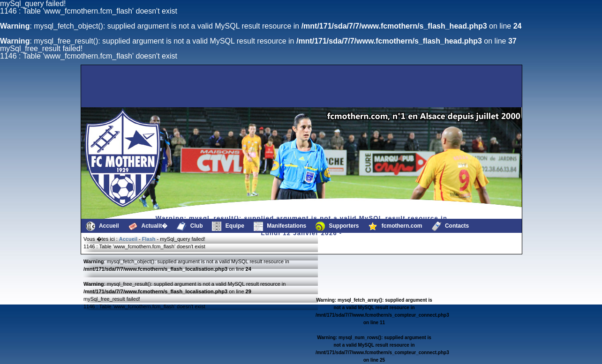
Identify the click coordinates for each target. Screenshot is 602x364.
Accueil (102, 226)
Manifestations (280, 226)
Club (190, 226)
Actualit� (148, 226)
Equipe (228, 226)
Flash (149, 239)
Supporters (337, 226)
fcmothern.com (395, 226)
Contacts (451, 226)
